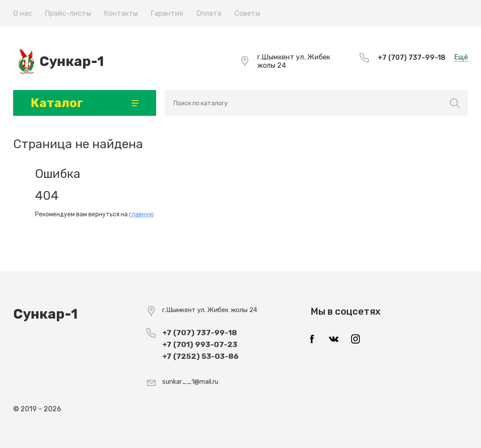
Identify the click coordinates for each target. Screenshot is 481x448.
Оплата (209, 13)
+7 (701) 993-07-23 (200, 344)
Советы (247, 13)
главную (141, 214)
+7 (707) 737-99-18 (412, 57)
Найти (455, 103)
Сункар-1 (71, 61)
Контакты (121, 13)
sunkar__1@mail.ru (190, 382)
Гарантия (167, 13)
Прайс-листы (68, 13)
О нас (23, 13)
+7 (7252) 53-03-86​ (200, 356)
